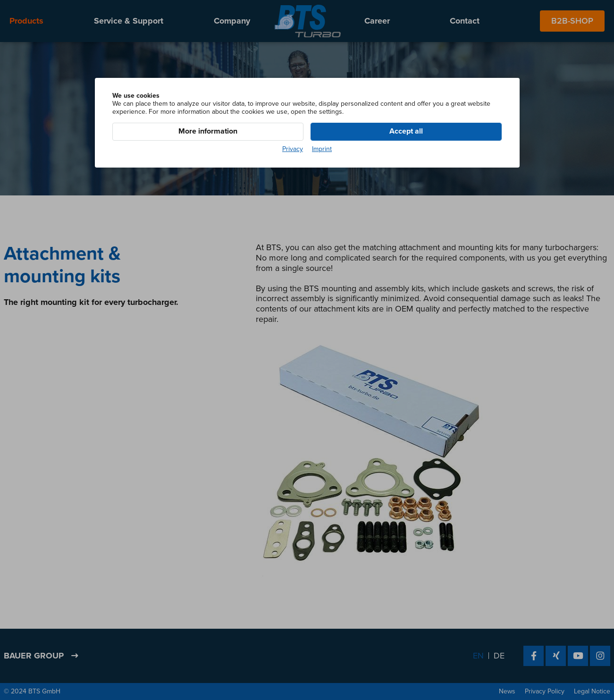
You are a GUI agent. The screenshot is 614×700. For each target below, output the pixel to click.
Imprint (322, 149)
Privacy (293, 149)
